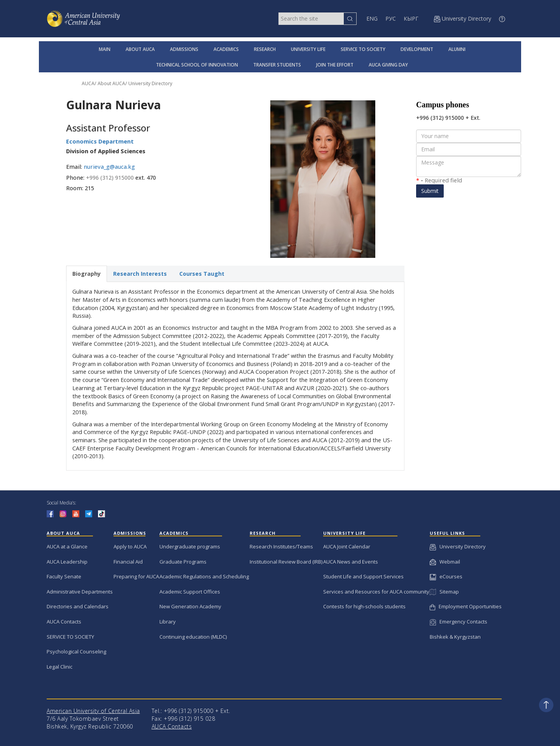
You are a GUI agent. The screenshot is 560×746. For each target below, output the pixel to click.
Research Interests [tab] (140, 274)
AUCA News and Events (351, 562)
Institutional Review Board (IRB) (286, 562)
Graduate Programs (183, 562)
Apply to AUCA (130, 546)
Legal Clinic (59, 667)
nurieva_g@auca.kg (109, 167)
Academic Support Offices (190, 592)
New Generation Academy (190, 606)
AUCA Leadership (67, 562)
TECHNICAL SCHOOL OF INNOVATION (197, 65)
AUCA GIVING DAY (388, 65)
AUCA (88, 83)
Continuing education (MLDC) (193, 637)
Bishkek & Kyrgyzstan (455, 637)
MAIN (105, 49)
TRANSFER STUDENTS (277, 65)
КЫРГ (411, 18)
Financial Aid (128, 562)
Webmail (445, 562)
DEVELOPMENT (417, 49)
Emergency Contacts (458, 622)
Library (168, 622)
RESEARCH (265, 49)
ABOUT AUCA (140, 49)
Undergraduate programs (190, 546)
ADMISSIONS (184, 49)
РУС (391, 18)
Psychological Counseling (76, 651)
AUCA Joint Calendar (347, 546)
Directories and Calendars (78, 606)
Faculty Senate (64, 576)
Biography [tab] (87, 274)
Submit (430, 191)
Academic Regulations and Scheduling (204, 576)
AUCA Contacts (64, 622)
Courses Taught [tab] (202, 274)
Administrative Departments (80, 592)
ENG (372, 18)
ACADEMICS (226, 49)
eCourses (446, 576)
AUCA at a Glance (67, 546)
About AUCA (111, 83)
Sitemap (444, 592)
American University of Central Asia (93, 711)
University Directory (150, 83)
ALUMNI (457, 49)
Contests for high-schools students (364, 606)
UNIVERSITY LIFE (308, 49)
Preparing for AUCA (136, 576)
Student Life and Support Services (363, 576)
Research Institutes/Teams (281, 546)
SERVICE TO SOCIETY (363, 49)
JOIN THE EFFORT (335, 65)
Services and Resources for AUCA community (376, 592)
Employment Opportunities (466, 606)
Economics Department (100, 141)
